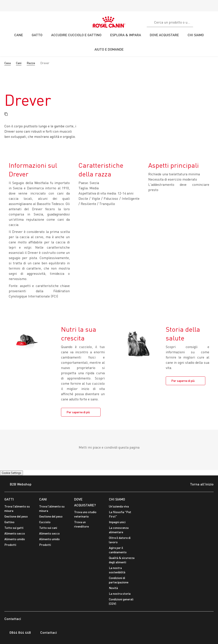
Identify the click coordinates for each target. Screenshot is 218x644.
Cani (19, 63)
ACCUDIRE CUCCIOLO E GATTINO (76, 35)
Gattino (9, 522)
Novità (113, 588)
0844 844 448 (18, 632)
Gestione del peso (16, 516)
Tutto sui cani (48, 528)
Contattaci (46, 632)
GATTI (9, 499)
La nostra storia (120, 594)
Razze (31, 63)
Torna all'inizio (198, 485)
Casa (8, 63)
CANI (43, 499)
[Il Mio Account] (213, 22)
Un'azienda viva (119, 506)
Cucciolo (45, 522)
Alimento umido (15, 539)
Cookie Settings (11, 473)
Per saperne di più (78, 412)
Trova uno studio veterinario (85, 514)
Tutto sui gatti (14, 528)
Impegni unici (117, 522)
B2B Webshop (18, 484)
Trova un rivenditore (81, 524)
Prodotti (10, 545)
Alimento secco (15, 533)
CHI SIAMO (117, 499)
